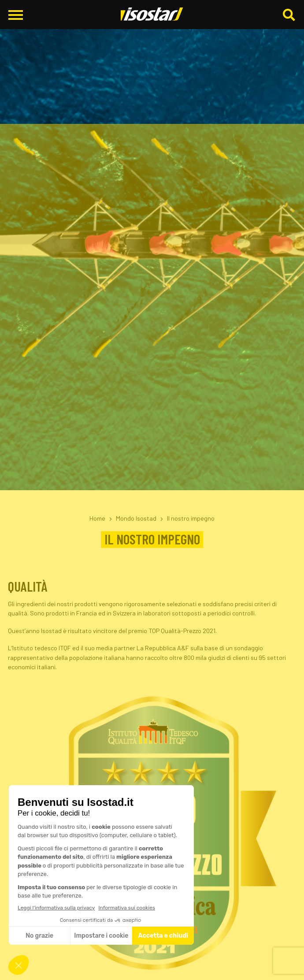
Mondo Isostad (136, 518)
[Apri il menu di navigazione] (16, 15)
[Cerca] (290, 15)
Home (97, 518)
